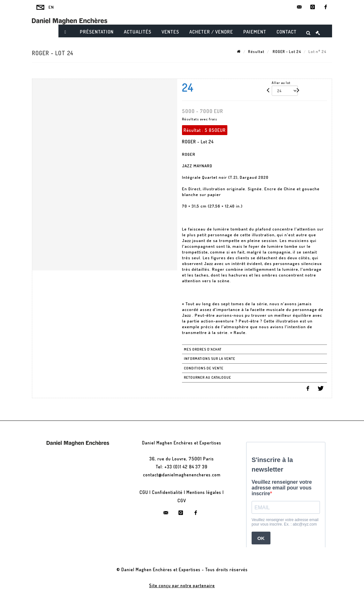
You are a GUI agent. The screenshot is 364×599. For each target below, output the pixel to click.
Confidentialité (167, 492)
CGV (182, 500)
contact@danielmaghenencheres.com (182, 475)
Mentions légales (204, 492)
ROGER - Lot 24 (286, 52)
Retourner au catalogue (208, 377)
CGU (144, 492)
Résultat (256, 52)
